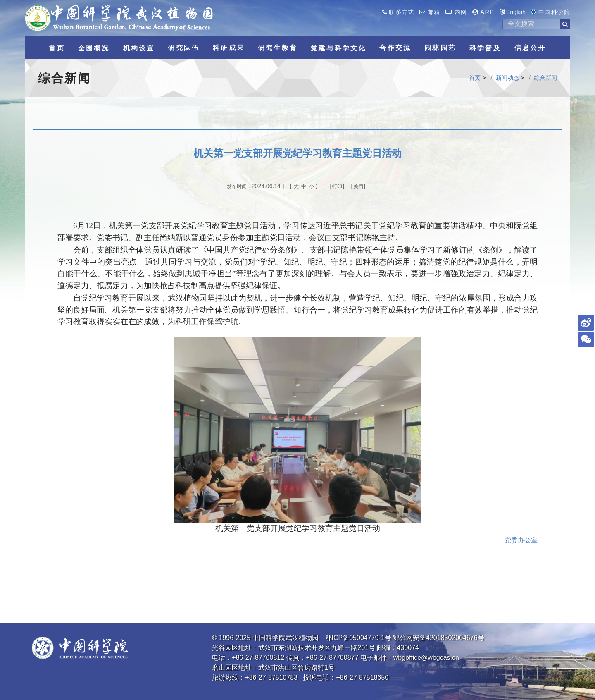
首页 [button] (57, 48)
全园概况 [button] (94, 48)
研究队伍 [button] (184, 48)
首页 (475, 78)
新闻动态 (507, 78)
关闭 (358, 186)
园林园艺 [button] (440, 48)
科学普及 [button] (485, 48)
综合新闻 (545, 78)
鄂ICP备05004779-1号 (358, 638)
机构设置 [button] (139, 48)
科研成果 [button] (229, 48)
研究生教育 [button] (278, 48)
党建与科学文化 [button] (338, 48)
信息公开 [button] (530, 48)
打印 (337, 186)
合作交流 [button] (395, 48)
